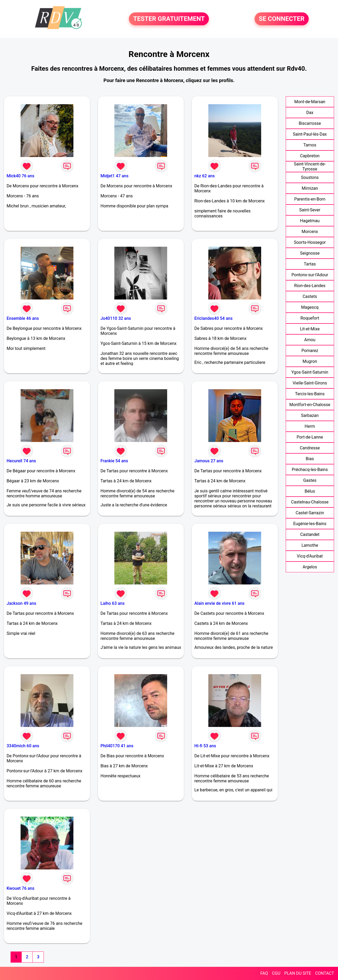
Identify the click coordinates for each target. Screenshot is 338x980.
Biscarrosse (310, 123)
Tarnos (310, 145)
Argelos (310, 567)
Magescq (310, 307)
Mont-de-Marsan (310, 102)
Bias (310, 459)
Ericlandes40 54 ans (213, 318)
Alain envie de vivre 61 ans (219, 603)
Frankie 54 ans (114, 461)
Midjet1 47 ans (115, 176)
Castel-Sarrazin (310, 513)
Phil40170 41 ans (117, 746)
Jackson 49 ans (21, 603)
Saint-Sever (310, 210)
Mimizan (310, 188)
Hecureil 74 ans (21, 461)
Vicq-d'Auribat (310, 556)
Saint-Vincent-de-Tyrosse (310, 166)
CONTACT (325, 973)
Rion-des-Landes (310, 286)
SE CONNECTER (282, 19)
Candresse (310, 448)
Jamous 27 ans (209, 461)
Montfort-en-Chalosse (310, 405)
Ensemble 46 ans (23, 318)
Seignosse (310, 253)
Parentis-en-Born (310, 199)
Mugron (310, 361)
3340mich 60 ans (23, 746)
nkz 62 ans (205, 176)
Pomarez (310, 351)
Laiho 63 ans (113, 603)
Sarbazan (310, 415)
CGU (276, 973)
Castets (310, 296)
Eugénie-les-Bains (310, 524)
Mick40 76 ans (20, 176)
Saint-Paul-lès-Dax (310, 134)
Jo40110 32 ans (116, 318)
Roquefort (310, 318)
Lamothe (310, 545)
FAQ (264, 973)
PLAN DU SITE (298, 973)
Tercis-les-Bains (310, 394)
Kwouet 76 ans (20, 888)
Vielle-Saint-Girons (310, 383)
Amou (310, 340)
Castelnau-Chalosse (310, 502)
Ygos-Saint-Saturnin (310, 372)
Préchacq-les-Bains (310, 470)
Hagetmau (310, 221)
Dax (310, 113)
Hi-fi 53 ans (205, 746)
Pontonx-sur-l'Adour (310, 275)
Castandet (310, 534)
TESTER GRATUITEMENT (169, 19)
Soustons (310, 177)
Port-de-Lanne (310, 437)
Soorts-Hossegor (310, 242)
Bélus (310, 491)
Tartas (310, 264)
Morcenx (310, 232)
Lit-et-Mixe (310, 329)
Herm (310, 426)
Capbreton (310, 156)
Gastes (310, 480)
